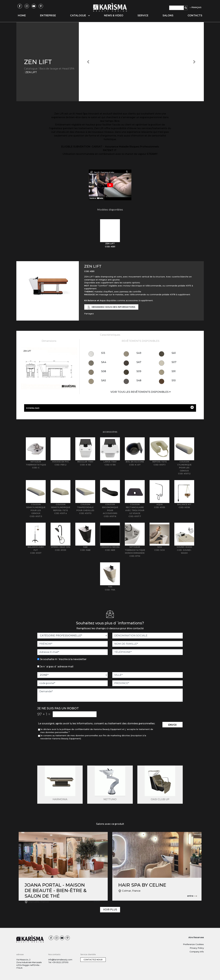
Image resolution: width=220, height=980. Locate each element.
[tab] (110, 234)
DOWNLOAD (110, 407)
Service (143, 15)
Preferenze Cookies (193, 944)
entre (98, 902)
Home (22, 15)
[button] (88, 62)
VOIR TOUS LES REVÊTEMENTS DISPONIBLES (141, 392)
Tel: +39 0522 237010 (58, 962)
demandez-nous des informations (111, 307)
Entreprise (48, 15)
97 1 (44, 714)
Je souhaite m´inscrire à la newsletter (63, 659)
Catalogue (31, 69)
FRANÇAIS (196, 7)
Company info (197, 952)
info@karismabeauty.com (60, 960)
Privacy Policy (197, 948)
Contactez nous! (93, 960)
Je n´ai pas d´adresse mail (57, 667)
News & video (114, 15)
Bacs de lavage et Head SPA (57, 69)
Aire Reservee (196, 937)
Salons (168, 15)
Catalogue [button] (80, 15)
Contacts (195, 15)
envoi (172, 725)
